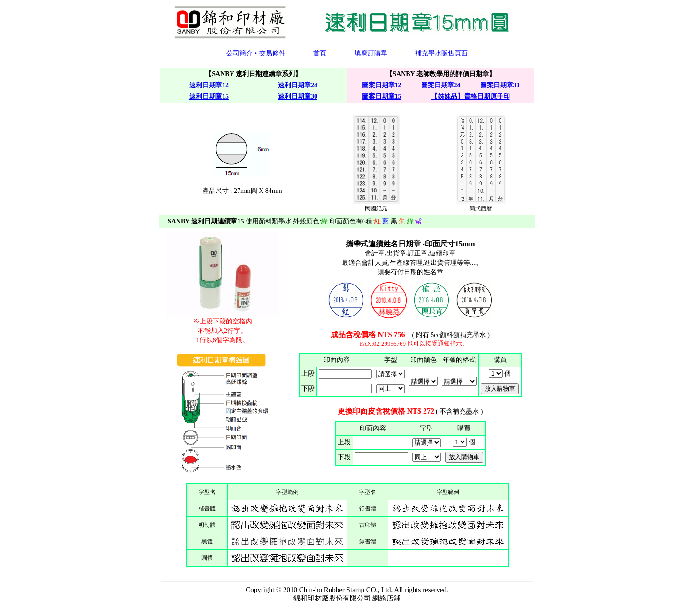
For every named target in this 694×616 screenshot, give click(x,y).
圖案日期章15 (382, 96)
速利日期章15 (209, 96)
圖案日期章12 (382, 85)
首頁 (320, 53)
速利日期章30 (298, 96)
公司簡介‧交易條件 (256, 53)
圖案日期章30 (500, 85)
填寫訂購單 (371, 53)
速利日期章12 (209, 85)
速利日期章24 (298, 85)
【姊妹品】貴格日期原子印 (470, 96)
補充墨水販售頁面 (441, 53)
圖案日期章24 (441, 85)
